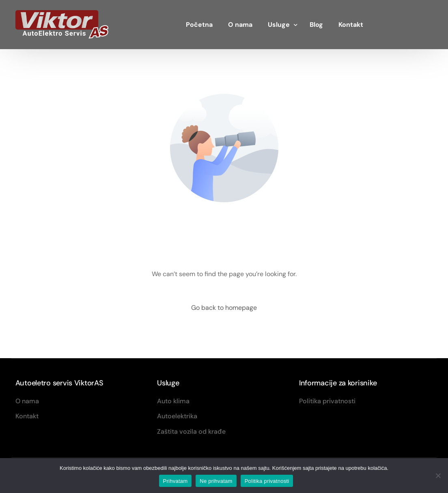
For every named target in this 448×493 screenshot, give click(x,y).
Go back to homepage (224, 308)
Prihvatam (176, 481)
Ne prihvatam (216, 481)
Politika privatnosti (267, 481)
